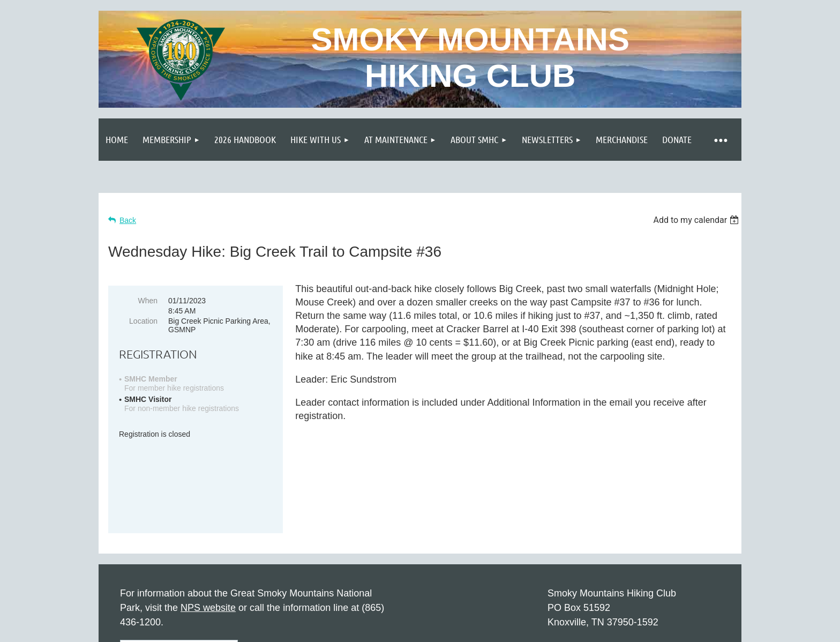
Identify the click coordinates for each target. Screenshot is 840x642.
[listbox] (697, 220)
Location (143, 321)
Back (128, 220)
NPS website (208, 532)
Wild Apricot (620, 629)
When (148, 301)
